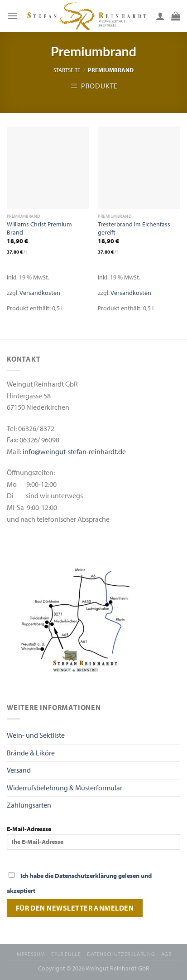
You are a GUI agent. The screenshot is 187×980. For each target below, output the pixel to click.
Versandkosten (40, 292)
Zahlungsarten (29, 805)
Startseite (67, 70)
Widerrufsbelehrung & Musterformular (65, 788)
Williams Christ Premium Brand (39, 228)
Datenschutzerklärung (121, 954)
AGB (167, 954)
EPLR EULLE (66, 954)
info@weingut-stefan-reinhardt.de (74, 451)
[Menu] (12, 16)
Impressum (31, 954)
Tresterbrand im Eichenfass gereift (134, 228)
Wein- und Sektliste (36, 735)
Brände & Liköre (31, 753)
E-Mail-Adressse (93, 837)
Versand (19, 770)
